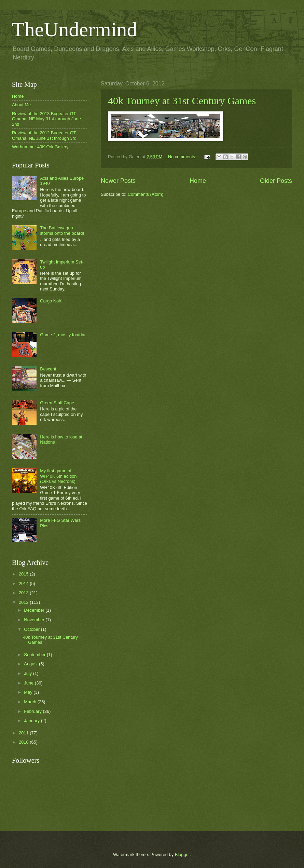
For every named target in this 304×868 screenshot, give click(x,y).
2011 (24, 733)
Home (198, 181)
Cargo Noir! (51, 301)
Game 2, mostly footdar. (63, 335)
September (35, 655)
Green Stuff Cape (57, 403)
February (33, 711)
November (35, 620)
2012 (24, 602)
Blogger (182, 855)
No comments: (183, 157)
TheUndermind (75, 29)
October (32, 629)
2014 (24, 584)
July (28, 673)
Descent (48, 369)
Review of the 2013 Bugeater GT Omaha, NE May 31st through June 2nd (46, 119)
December (35, 610)
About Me (21, 105)
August (31, 664)
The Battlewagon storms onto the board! (62, 230)
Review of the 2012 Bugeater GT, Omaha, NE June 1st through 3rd (44, 135)
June (29, 683)
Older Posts (276, 181)
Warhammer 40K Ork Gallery (40, 147)
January (32, 721)
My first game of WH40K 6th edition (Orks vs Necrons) (58, 476)
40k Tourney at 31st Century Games (182, 101)
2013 (24, 593)
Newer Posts (118, 181)
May (29, 692)
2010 (24, 742)
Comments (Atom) (146, 194)
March (31, 702)
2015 (24, 574)
